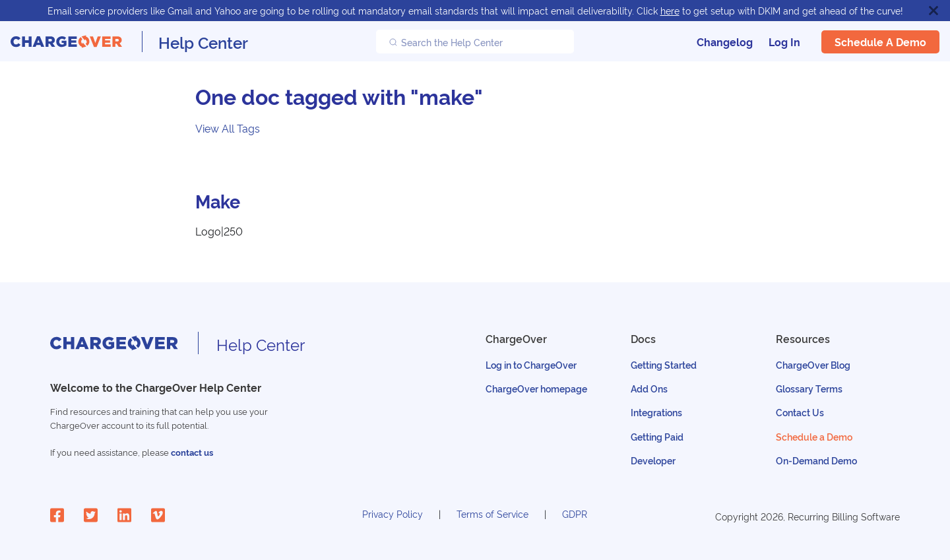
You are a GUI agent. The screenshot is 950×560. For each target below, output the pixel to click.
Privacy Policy (393, 513)
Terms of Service (492, 513)
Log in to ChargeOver (531, 364)
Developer (653, 460)
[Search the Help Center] (475, 42)
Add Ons (649, 388)
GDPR (575, 513)
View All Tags (228, 128)
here (670, 10)
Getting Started (664, 364)
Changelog (725, 42)
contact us (192, 452)
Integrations (656, 412)
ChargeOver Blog (813, 364)
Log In (784, 42)
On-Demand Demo (816, 460)
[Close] (934, 11)
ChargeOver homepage (536, 388)
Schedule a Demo (880, 42)
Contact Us (800, 412)
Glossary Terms (809, 388)
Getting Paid (657, 436)
